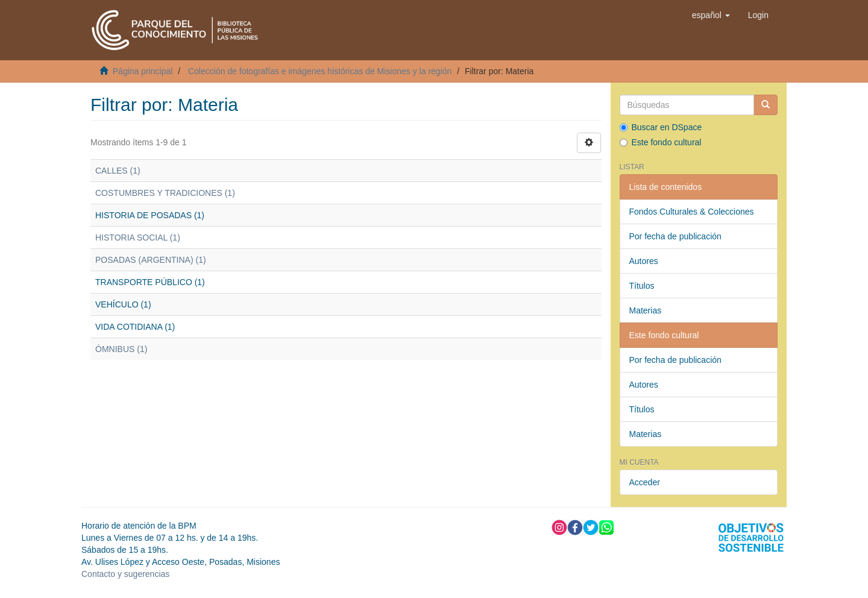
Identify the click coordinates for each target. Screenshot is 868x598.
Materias (646, 310)
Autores (644, 261)
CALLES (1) (118, 171)
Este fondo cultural (661, 142)
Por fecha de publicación (675, 236)
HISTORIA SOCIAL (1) (138, 238)
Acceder (645, 482)
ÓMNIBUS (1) (121, 349)
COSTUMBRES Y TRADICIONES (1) (165, 193)
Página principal (143, 71)
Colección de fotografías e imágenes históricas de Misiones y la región (320, 71)
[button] (711, 15)
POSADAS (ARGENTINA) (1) (151, 260)
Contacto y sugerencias (125, 574)
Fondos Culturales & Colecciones (692, 212)
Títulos (642, 286)
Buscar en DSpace (661, 127)
